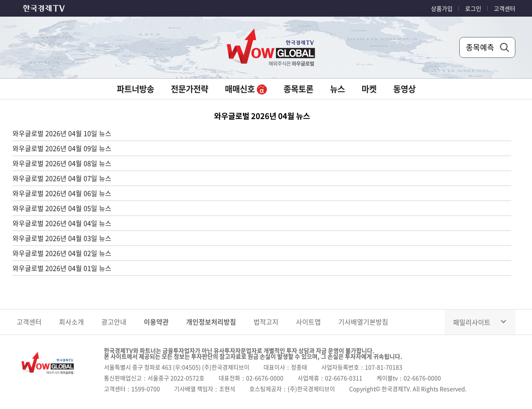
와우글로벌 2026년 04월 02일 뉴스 (62, 253)
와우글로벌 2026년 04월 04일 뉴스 (62, 223)
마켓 (369, 89)
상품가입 (442, 8)
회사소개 (71, 322)
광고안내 (114, 322)
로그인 (473, 8)
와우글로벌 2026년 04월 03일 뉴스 (62, 238)
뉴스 (337, 89)
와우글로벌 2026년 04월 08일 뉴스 (62, 163)
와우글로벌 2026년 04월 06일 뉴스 (62, 193)
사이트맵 (308, 322)
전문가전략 (190, 89)
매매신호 (246, 89)
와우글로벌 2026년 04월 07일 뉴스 (62, 178)
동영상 (404, 89)
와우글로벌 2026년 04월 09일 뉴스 (62, 148)
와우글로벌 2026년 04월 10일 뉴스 (62, 133)
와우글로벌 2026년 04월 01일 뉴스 (62, 268)
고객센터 (505, 8)
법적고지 (266, 322)
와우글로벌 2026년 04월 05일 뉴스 (62, 208)
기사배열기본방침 (363, 322)
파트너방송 (135, 89)
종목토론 (298, 89)
